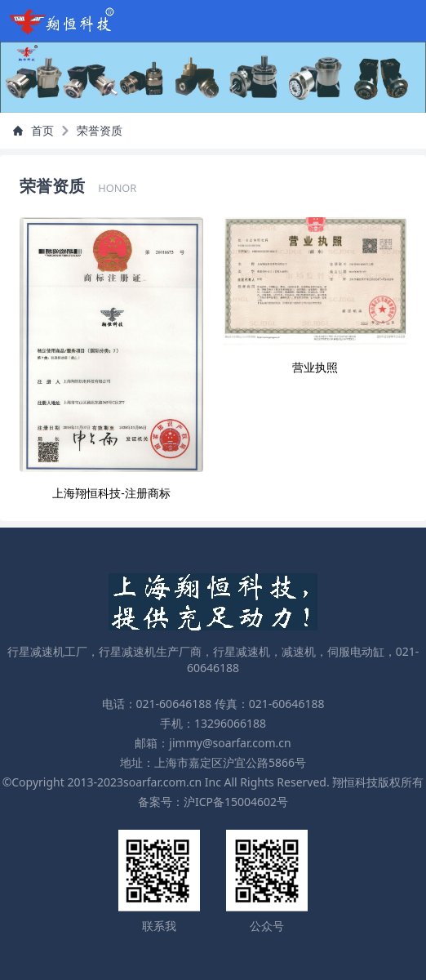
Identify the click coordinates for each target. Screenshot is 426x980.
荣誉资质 (100, 130)
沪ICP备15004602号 (236, 802)
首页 (33, 130)
